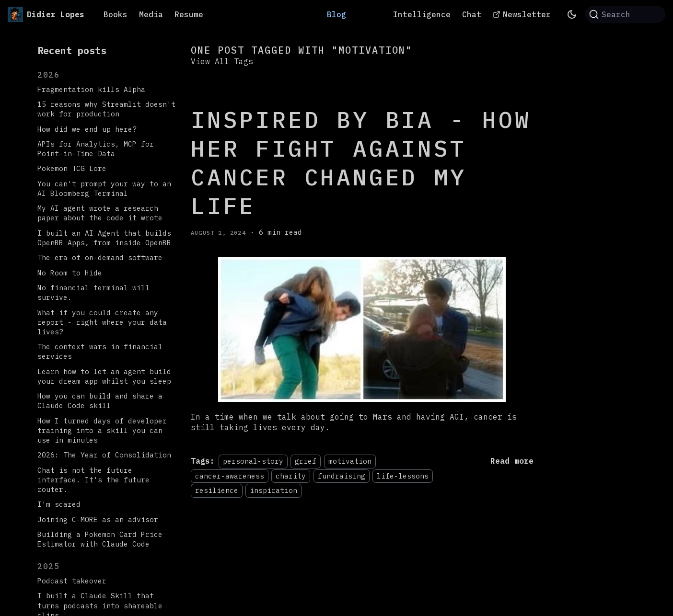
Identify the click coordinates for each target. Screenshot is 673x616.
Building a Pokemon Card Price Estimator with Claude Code (100, 539)
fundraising (342, 476)
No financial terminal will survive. (93, 292)
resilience (217, 490)
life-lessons (403, 476)
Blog (336, 14)
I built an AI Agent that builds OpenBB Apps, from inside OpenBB (104, 238)
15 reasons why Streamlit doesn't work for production (106, 109)
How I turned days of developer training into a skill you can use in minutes (102, 430)
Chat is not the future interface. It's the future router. (93, 480)
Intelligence (422, 14)
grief (306, 461)
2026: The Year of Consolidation (104, 455)
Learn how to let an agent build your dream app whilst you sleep (104, 376)
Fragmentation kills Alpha (91, 89)
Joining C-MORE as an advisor (98, 519)
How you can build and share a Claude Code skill (100, 401)
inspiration (273, 490)
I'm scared (59, 504)
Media (151, 14)
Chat (472, 14)
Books (116, 14)
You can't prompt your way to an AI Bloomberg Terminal (104, 188)
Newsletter (527, 14)
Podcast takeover (72, 581)
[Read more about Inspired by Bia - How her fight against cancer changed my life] (512, 461)
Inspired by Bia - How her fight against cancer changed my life (361, 162)
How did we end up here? (87, 129)
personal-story (253, 461)
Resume (189, 14)
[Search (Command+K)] (625, 14)
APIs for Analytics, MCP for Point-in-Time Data (96, 149)
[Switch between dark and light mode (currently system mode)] (572, 14)
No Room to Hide (70, 273)
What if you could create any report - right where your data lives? (102, 322)
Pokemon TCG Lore (72, 168)
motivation (350, 461)
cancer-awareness (230, 476)
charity (291, 476)
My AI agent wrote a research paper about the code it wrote (100, 213)
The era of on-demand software (100, 257)
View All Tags (222, 61)
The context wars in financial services (100, 351)
